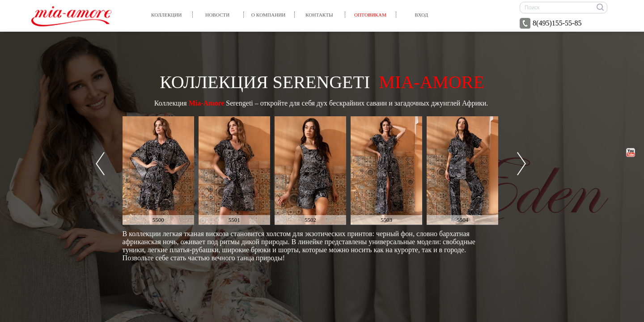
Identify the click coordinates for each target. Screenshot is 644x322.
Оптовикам (370, 15)
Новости (217, 15)
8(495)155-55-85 (551, 23)
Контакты (319, 15)
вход (421, 15)
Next (521, 164)
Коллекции (166, 15)
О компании (269, 15)
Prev (100, 164)
